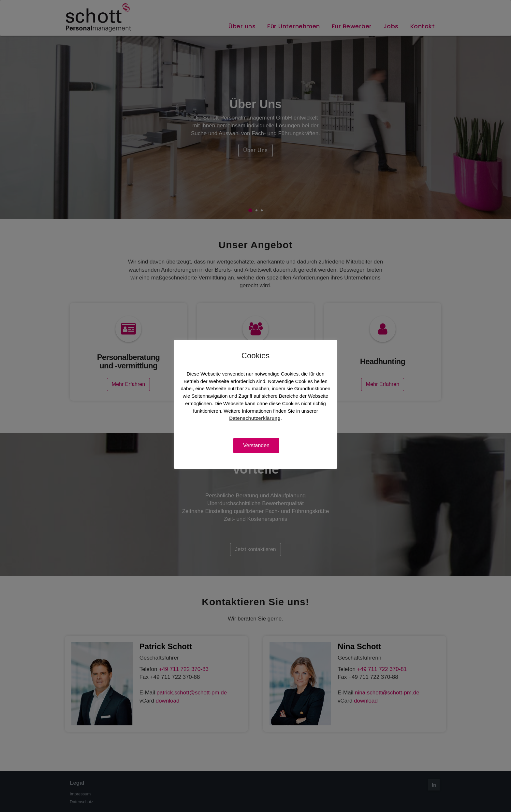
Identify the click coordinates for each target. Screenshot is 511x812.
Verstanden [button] (256, 445)
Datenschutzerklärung (255, 418)
